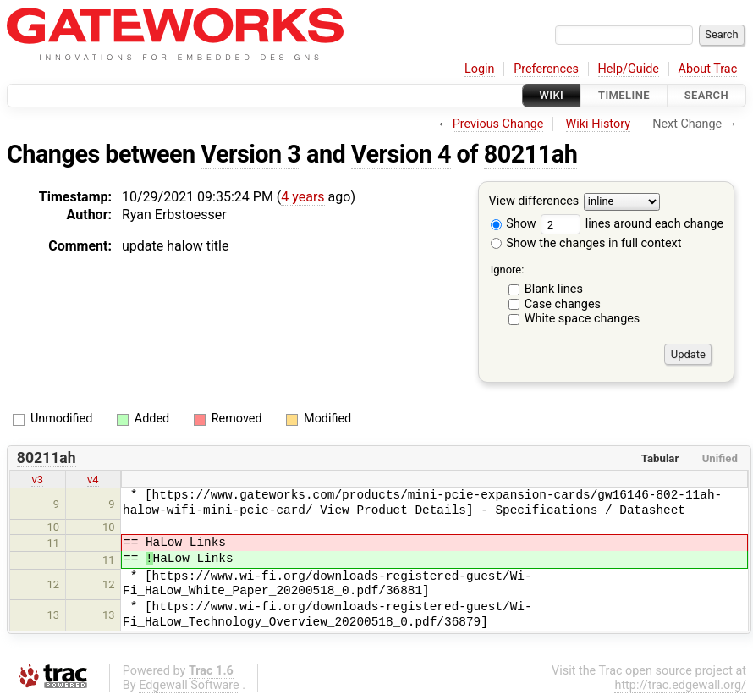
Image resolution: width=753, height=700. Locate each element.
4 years (302, 197)
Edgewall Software (189, 685)
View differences (534, 202)
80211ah (531, 154)
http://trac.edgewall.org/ (680, 685)
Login (480, 69)
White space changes (583, 319)
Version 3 (250, 154)
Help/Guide (629, 69)
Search (706, 95)
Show (514, 224)
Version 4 (401, 154)
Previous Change (498, 124)
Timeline (624, 95)
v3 (37, 480)
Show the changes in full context (586, 243)
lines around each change (632, 224)
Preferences (546, 69)
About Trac (708, 69)
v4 (93, 480)
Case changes (563, 304)
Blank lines (554, 289)
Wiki (552, 95)
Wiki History (598, 124)
